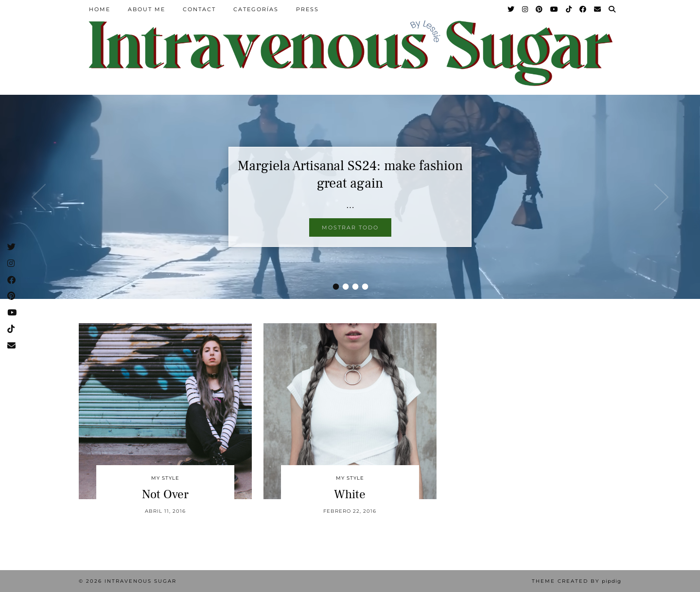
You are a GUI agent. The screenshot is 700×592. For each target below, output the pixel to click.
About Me (147, 9)
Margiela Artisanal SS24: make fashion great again (350, 174)
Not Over (165, 494)
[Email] (598, 9)
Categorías (256, 9)
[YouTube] (555, 9)
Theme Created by (577, 581)
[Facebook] (583, 9)
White (350, 494)
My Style (165, 478)
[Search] (612, 9)
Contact (199, 9)
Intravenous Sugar (140, 581)
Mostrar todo (350, 227)
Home (100, 9)
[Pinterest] (540, 9)
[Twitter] (511, 9)
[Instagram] (525, 9)
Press (307, 9)
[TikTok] (569, 9)
